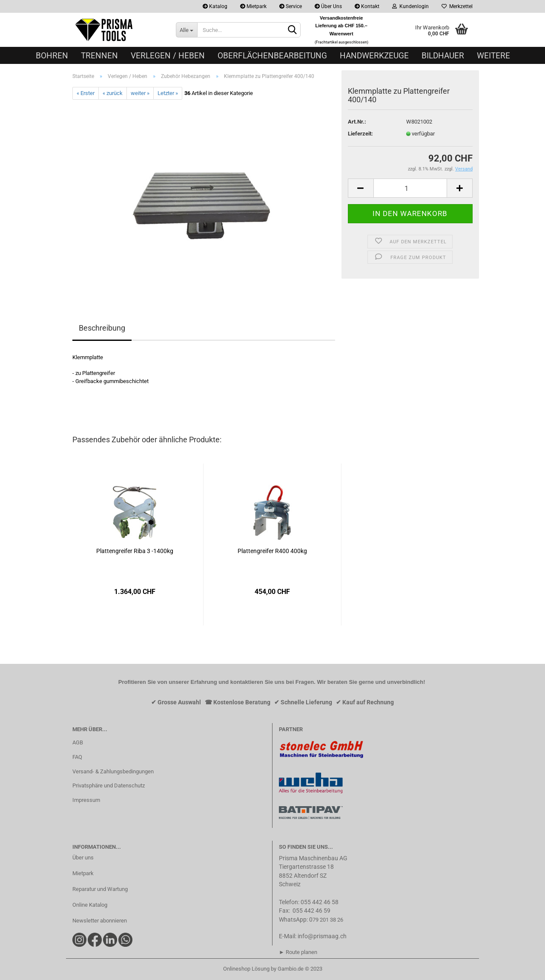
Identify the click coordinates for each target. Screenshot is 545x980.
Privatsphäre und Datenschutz (109, 785)
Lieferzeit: (360, 134)
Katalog (215, 6)
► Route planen (298, 952)
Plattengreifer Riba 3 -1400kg (135, 551)
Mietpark (253, 6)
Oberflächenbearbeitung (272, 56)
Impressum (86, 800)
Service (291, 6)
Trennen (99, 56)
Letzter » (168, 93)
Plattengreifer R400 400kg (272, 551)
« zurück (113, 93)
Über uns (83, 857)
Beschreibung (102, 328)
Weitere (493, 56)
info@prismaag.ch (322, 936)
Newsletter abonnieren (100, 921)
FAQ (77, 757)
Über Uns (328, 6)
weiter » (140, 93)
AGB (78, 742)
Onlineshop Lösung (246, 969)
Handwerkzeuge (374, 56)
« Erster (86, 93)
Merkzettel (457, 6)
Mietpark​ (83, 873)
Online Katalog (90, 905)
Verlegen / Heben (168, 56)
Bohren (52, 56)
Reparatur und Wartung (100, 889)
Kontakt (367, 6)
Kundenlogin (410, 6)
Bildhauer (443, 56)
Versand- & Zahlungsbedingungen (113, 771)
